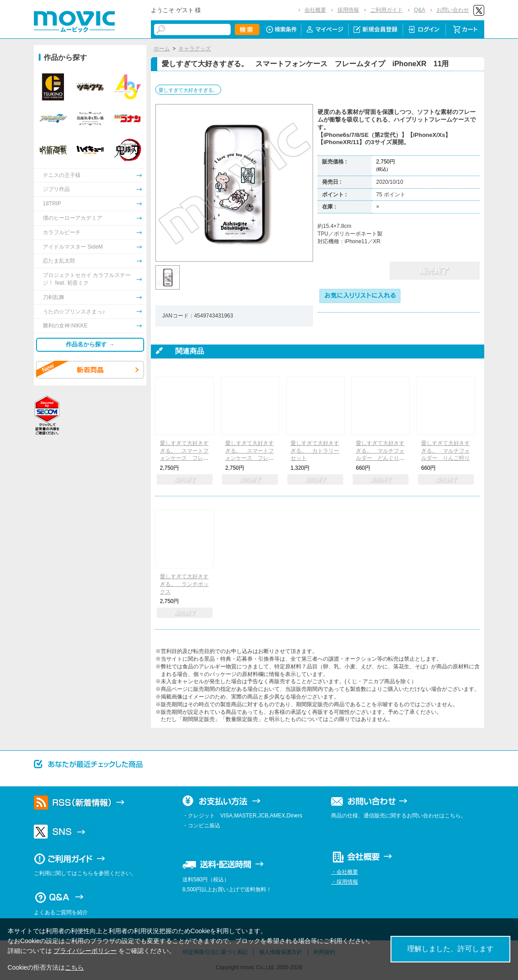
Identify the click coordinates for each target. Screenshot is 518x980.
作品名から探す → (90, 344)
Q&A (420, 10)
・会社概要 (345, 872)
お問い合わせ (453, 10)
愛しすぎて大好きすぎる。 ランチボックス (184, 584)
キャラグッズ (195, 49)
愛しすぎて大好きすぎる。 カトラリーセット (315, 451)
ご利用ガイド (386, 10)
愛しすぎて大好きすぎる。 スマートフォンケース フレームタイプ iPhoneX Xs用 (252, 458)
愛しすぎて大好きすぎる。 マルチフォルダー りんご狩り (445, 451)
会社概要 (315, 10)
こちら (74, 967)
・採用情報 (345, 882)
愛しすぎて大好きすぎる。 (188, 90)
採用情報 (348, 10)
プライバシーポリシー (85, 951)
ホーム (162, 49)
